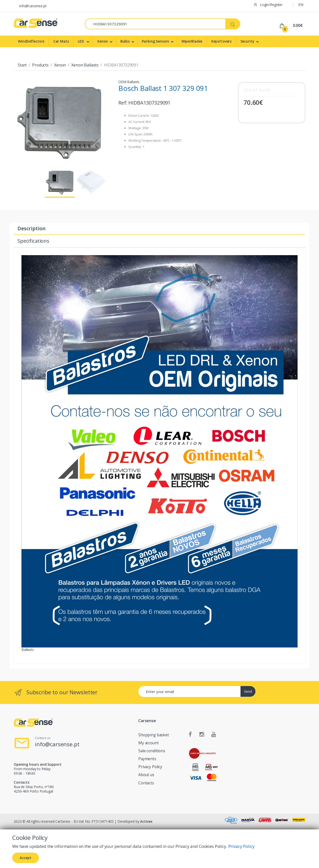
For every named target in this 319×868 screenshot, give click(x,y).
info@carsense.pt (33, 6)
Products (40, 65)
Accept (26, 858)
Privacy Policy (150, 767)
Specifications (33, 241)
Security (247, 41)
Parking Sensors (155, 41)
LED (81, 41)
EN (301, 4)
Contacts (146, 783)
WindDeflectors (31, 41)
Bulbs (125, 41)
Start (22, 65)
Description (31, 228)
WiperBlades (192, 41)
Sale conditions (152, 751)
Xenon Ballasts (85, 65)
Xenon (103, 41)
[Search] (155, 24)
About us (146, 775)
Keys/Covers (221, 41)
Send (248, 691)
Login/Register (268, 5)
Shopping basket (154, 735)
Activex (146, 821)
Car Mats (61, 41)
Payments (147, 759)
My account (149, 743)
